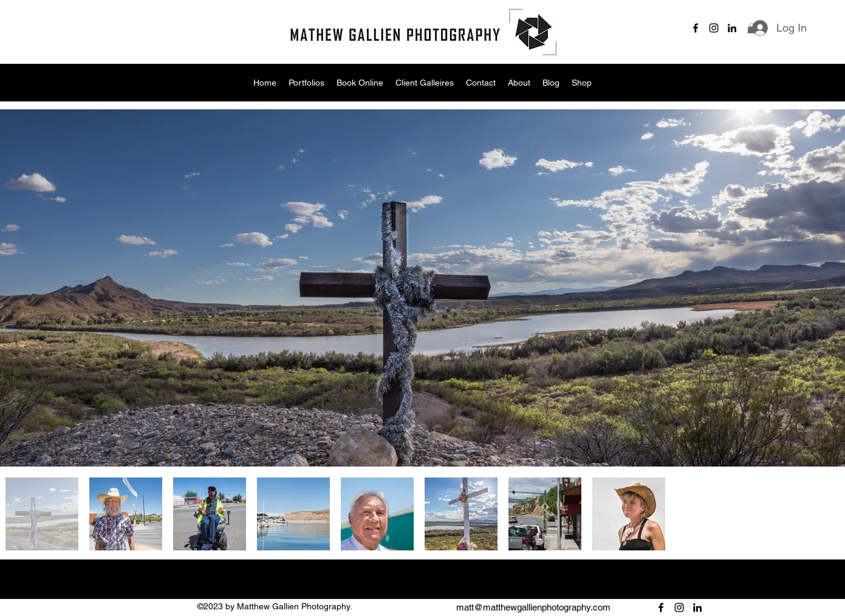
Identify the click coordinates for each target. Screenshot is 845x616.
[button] (751, 28)
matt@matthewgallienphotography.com (533, 607)
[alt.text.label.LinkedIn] (732, 28)
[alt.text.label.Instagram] (714, 28)
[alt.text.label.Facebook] (696, 28)
